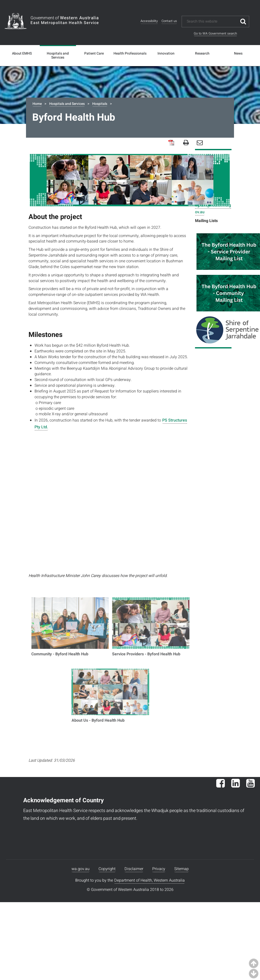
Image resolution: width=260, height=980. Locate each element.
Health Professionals (130, 54)
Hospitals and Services (58, 56)
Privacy (159, 869)
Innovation (166, 54)
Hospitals (100, 104)
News (238, 54)
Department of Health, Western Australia (149, 880)
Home (37, 104)
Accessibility (149, 21)
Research (202, 54)
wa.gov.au (80, 869)
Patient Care (94, 54)
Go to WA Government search (215, 33)
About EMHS (22, 54)
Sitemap (181, 869)
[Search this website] (212, 22)
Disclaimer (134, 869)
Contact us (169, 21)
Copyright (107, 869)
